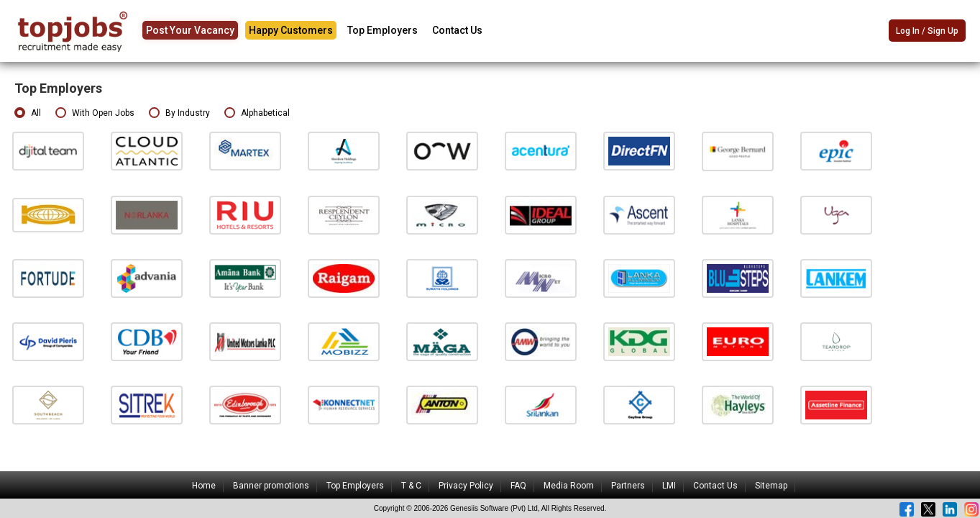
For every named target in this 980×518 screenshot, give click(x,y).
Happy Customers (291, 30)
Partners (628, 486)
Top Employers (383, 30)
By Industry (179, 113)
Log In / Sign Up (927, 32)
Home (204, 486)
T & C (411, 486)
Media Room (569, 486)
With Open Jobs (95, 113)
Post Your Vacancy (190, 30)
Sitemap (771, 486)
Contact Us (457, 30)
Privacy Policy (466, 486)
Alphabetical (257, 113)
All (28, 113)
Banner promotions (271, 486)
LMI (669, 486)
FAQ (518, 486)
